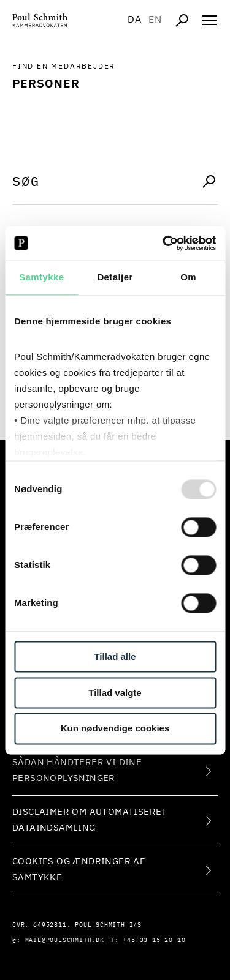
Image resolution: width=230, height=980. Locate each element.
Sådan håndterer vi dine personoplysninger (77, 770)
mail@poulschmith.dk (65, 940)
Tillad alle (115, 656)
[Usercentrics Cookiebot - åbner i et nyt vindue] (164, 243)
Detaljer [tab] (115, 277)
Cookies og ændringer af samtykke (79, 870)
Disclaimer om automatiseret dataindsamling (90, 820)
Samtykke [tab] (41, 277)
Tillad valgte (115, 693)
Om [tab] (188, 277)
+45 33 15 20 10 (154, 940)
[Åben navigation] (209, 20)
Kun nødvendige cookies (115, 729)
